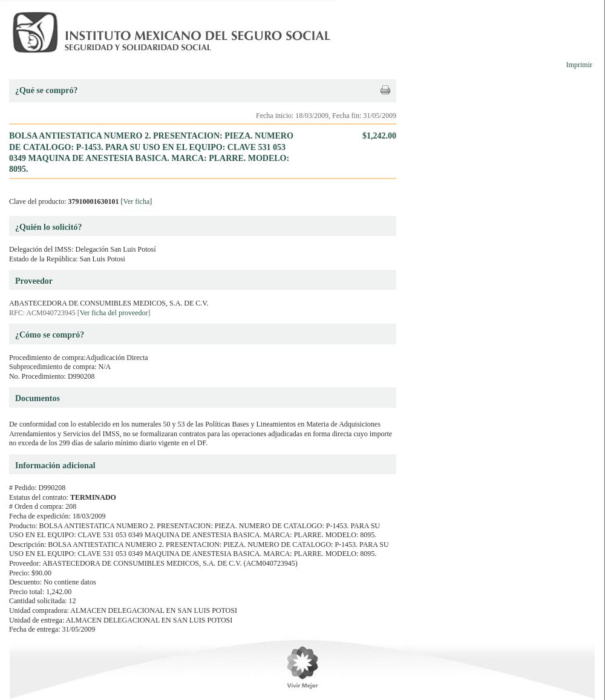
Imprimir (579, 65)
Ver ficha (137, 201)
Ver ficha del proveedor (114, 313)
